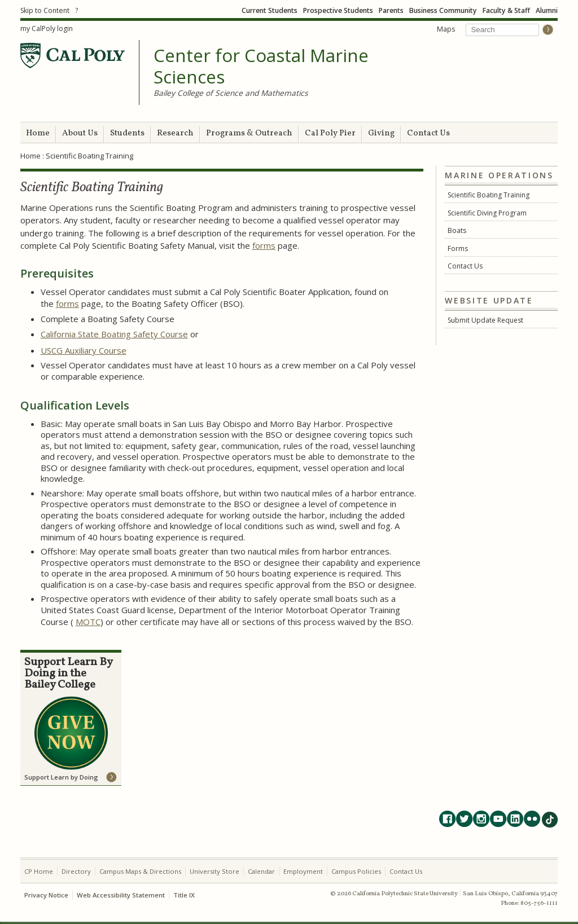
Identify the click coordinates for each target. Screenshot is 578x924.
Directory (76, 871)
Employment (303, 871)
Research (175, 133)
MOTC (88, 622)
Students (127, 133)
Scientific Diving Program (487, 213)
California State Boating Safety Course (114, 334)
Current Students (270, 10)
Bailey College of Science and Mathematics (231, 93)
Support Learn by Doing (61, 777)
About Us (80, 133)
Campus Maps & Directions (140, 871)
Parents (391, 10)
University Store (214, 871)
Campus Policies (356, 871)
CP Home (39, 871)
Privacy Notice (46, 895)
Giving (381, 133)
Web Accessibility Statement (121, 895)
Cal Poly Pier (330, 133)
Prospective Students (338, 10)
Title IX (184, 895)
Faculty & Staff (506, 10)
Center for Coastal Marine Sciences (261, 66)
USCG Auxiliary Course (84, 350)
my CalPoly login (47, 28)
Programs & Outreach (249, 133)
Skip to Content (45, 10)
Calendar (261, 871)
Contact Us (428, 133)
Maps (446, 29)
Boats (457, 230)
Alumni (547, 10)
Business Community (443, 10)
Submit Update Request (485, 320)
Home (38, 133)
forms (264, 245)
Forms (458, 248)
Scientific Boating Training (489, 195)
